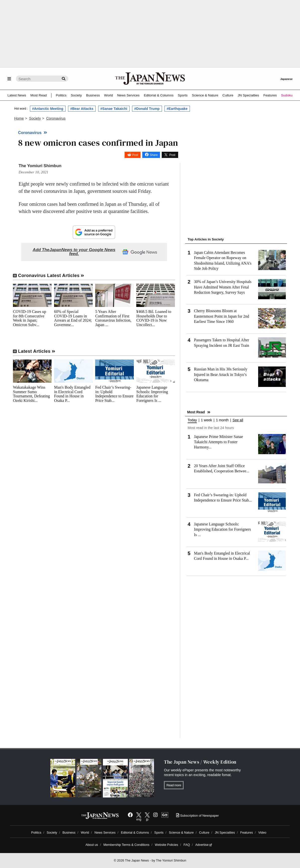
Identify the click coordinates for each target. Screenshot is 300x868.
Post (135, 155)
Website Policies (166, 845)
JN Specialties (248, 95)
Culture (228, 95)
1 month (222, 420)
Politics (61, 95)
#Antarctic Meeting (48, 109)
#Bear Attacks (82, 109)
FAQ (187, 845)
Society (76, 95)
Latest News (17, 95)
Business (93, 95)
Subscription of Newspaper (197, 816)
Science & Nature (205, 95)
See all (238, 420)
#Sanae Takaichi (114, 109)
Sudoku (287, 95)
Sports (183, 95)
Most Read (39, 95)
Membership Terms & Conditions (126, 845)
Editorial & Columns (159, 95)
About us (92, 845)
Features (270, 95)
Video (262, 832)
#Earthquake (177, 109)
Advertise (204, 845)
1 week (206, 420)
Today (192, 420)
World (109, 95)
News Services (128, 95)
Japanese (286, 79)
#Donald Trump (147, 109)
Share (154, 155)
